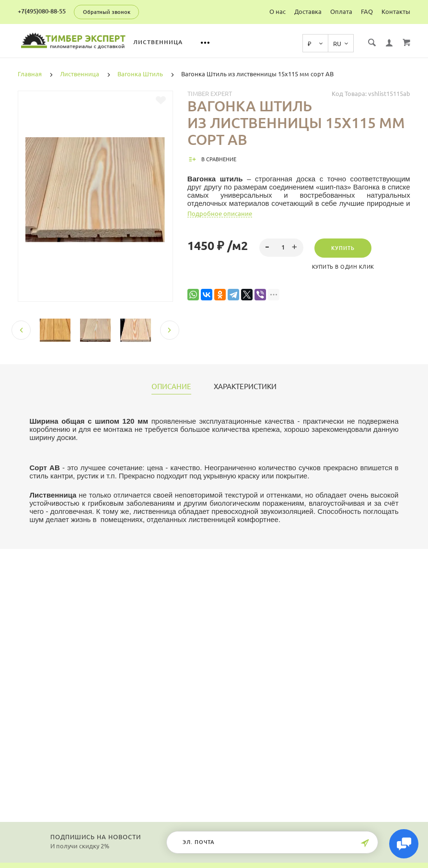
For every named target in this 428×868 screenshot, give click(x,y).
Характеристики (245, 387)
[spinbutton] (281, 248)
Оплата (341, 12)
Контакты (396, 12)
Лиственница (175, 42)
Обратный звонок (107, 12)
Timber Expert (210, 94)
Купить (343, 248)
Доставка (308, 12)
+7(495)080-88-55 (42, 11)
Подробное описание (220, 214)
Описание (171, 387)
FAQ (367, 12)
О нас (278, 12)
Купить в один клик (343, 267)
